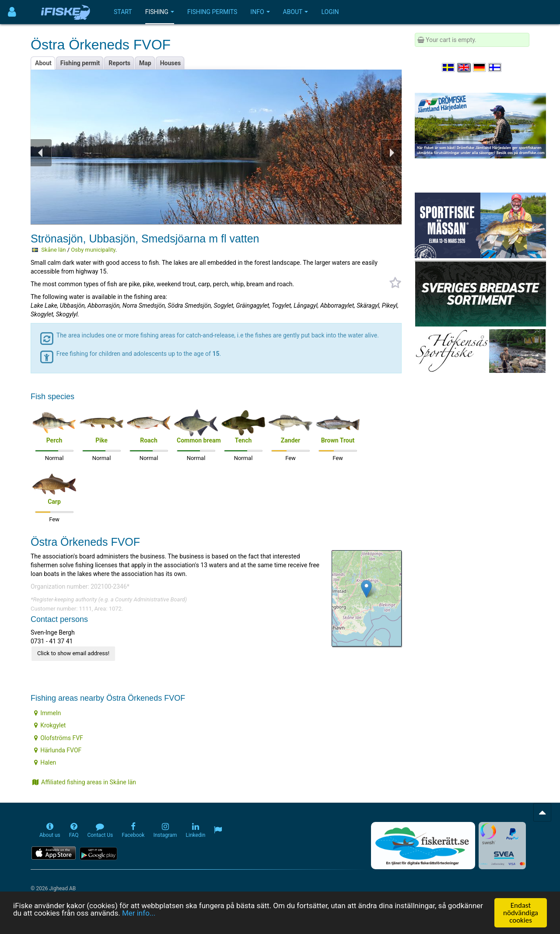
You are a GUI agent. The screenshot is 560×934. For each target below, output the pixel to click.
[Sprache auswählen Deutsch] (480, 67)
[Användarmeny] (12, 12)
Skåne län (53, 250)
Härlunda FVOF (58, 750)
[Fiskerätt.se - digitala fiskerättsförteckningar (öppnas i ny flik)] (423, 846)
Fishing (160, 12)
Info (260, 12)
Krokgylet (50, 725)
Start (123, 12)
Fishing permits (212, 12)
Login (330, 12)
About (296, 12)
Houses (171, 63)
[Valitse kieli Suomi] (495, 67)
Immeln (47, 713)
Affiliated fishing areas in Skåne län (84, 782)
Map (145, 63)
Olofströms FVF (59, 738)
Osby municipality (93, 250)
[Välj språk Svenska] (449, 67)
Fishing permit (80, 63)
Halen (45, 762)
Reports (119, 63)
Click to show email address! (73, 653)
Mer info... (139, 913)
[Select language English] (464, 67)
